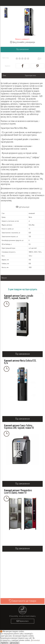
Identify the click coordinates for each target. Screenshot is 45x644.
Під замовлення (22, 49)
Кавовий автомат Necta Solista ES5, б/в (20, 362)
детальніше (22, 207)
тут (41, 189)
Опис (4, 76)
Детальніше (35, 640)
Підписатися (23, 621)
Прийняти (4, 643)
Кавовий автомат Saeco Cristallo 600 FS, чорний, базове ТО (19, 297)
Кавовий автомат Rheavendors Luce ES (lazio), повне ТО (18, 492)
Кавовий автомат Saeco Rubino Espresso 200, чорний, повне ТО (19, 427)
